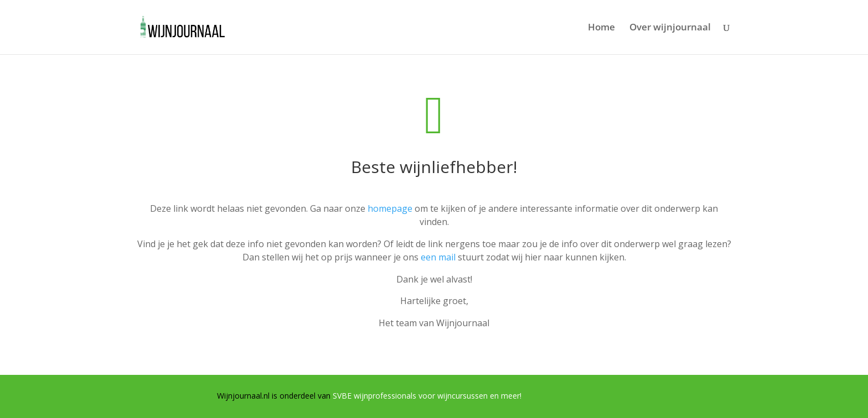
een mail (438, 257)
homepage (390, 208)
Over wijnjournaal (670, 28)
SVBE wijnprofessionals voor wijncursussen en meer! (427, 396)
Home (601, 28)
